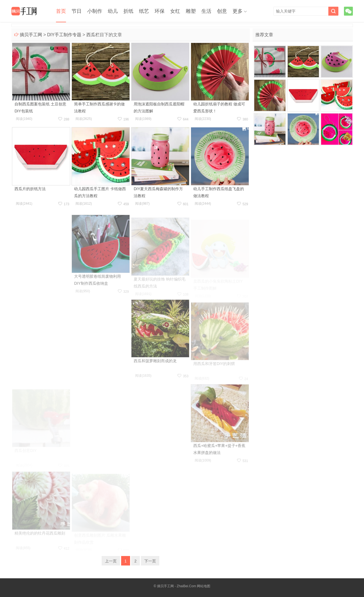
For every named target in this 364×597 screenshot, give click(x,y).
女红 (175, 11)
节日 (77, 11)
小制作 (95, 11)
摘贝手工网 (31, 35)
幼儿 (113, 11)
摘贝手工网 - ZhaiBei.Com (177, 586)
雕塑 (191, 11)
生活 (206, 11)
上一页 (111, 561)
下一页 (150, 561)
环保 (160, 11)
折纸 (128, 11)
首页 (61, 11)
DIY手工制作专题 (64, 35)
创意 (222, 11)
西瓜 (91, 35)
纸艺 (144, 11)
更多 (238, 11)
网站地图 (204, 586)
